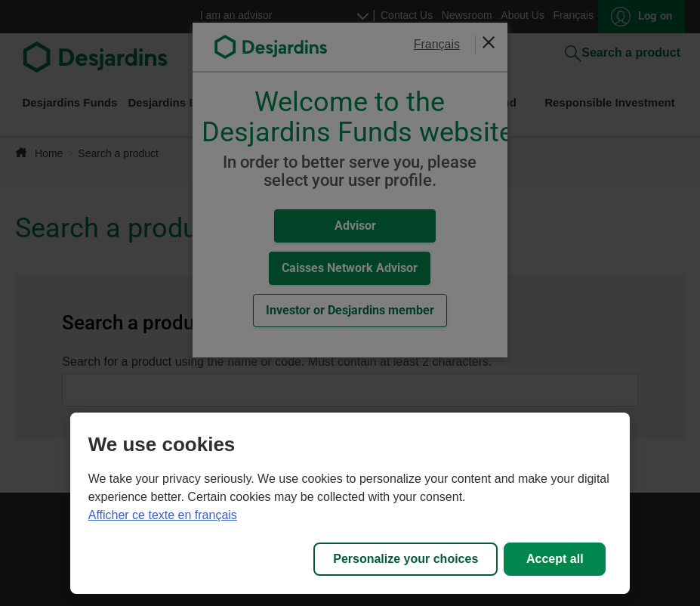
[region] (350, 503)
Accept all (555, 559)
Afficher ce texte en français (163, 515)
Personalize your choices (406, 559)
